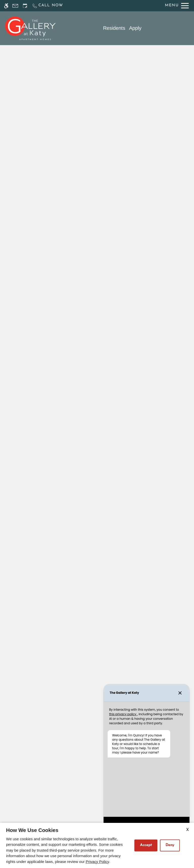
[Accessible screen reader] (6, 6)
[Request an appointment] (25, 6)
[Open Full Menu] (177, 6)
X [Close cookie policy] (188, 830)
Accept (146, 845)
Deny (170, 845)
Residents (114, 28)
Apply (135, 28)
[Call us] (47, 6)
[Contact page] (15, 6)
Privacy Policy (97, 862)
